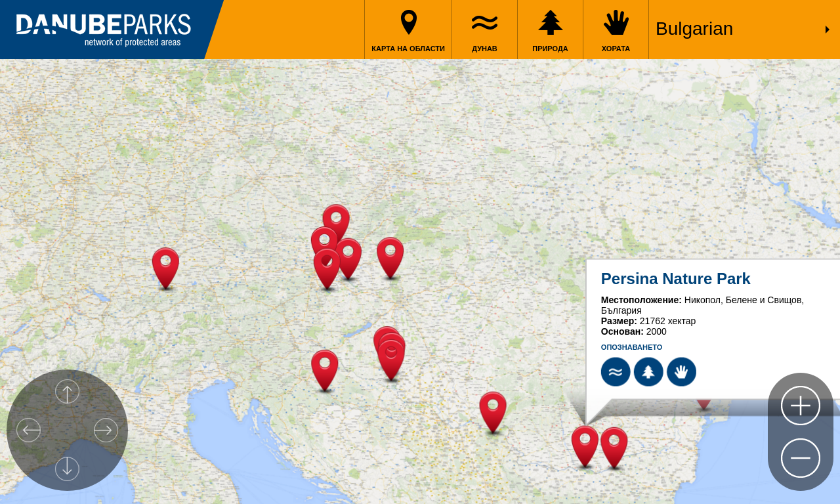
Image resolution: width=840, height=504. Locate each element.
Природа (550, 49)
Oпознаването (632, 347)
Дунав (485, 49)
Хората (616, 49)
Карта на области (408, 49)
